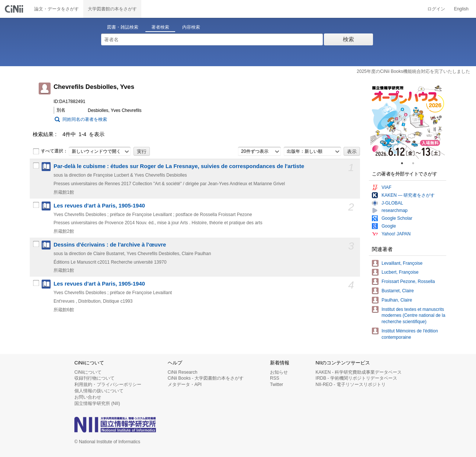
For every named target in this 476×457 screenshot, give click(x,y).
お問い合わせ (88, 397)
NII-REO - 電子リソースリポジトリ (351, 384)
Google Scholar (397, 218)
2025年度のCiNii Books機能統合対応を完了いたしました (413, 71)
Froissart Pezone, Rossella (408, 281)
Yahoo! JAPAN (396, 234)
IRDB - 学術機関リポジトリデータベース (356, 378)
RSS (275, 378)
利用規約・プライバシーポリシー (108, 384)
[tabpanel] (408, 122)
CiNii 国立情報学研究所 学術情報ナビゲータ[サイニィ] (15, 9)
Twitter (276, 384)
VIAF (387, 187)
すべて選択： (50, 151)
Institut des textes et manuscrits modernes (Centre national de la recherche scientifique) (413, 316)
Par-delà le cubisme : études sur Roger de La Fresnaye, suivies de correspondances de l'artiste (179, 166)
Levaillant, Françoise (402, 263)
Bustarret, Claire (398, 291)
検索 (348, 39)
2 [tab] (416, 163)
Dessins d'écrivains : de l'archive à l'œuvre (110, 245)
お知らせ (279, 372)
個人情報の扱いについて (99, 391)
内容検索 (191, 27)
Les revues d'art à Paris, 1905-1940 (99, 206)
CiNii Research (183, 372)
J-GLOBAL (392, 203)
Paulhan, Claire (397, 300)
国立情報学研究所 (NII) (97, 403)
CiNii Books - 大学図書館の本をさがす (206, 378)
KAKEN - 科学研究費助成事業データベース (359, 372)
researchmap (395, 210)
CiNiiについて (88, 372)
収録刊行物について (94, 378)
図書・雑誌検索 (123, 27)
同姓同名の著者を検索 (85, 119)
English (461, 9)
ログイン (436, 9)
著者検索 (160, 27)
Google (389, 226)
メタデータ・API (185, 384)
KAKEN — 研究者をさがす (408, 195)
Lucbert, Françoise (400, 272)
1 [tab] (405, 163)
